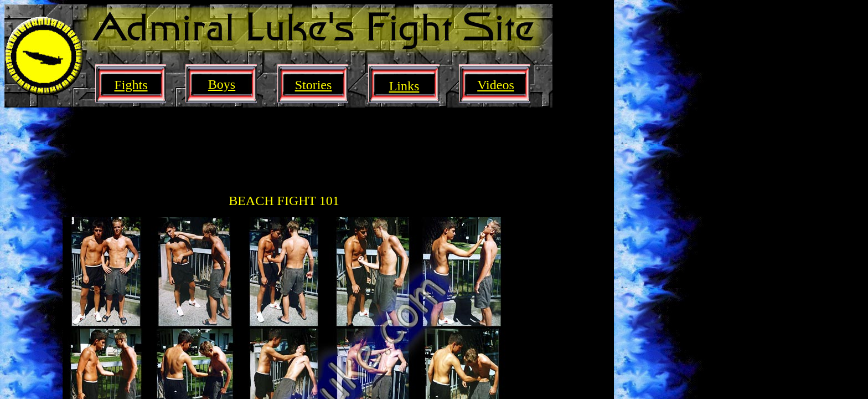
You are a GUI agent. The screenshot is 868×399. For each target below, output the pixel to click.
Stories (314, 85)
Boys (222, 84)
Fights (131, 85)
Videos (496, 85)
